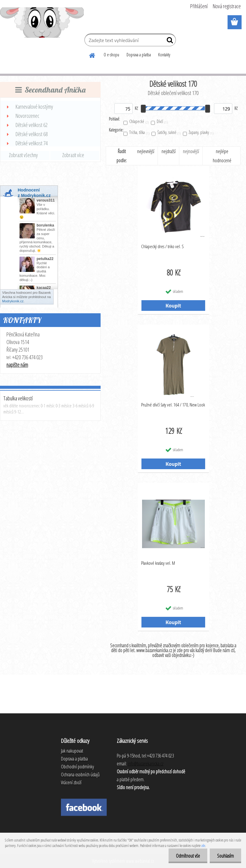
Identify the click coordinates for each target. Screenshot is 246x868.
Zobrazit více (73, 155)
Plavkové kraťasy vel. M (158, 563)
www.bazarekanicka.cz (154, 650)
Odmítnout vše (187, 856)
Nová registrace (227, 6)
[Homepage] (92, 54)
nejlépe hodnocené (222, 156)
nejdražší (169, 151)
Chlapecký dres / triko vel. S (162, 246)
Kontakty (164, 55)
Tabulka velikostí (18, 398)
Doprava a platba (139, 55)
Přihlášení (199, 6)
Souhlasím (225, 856)
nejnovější (191, 151)
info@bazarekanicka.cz (146, 764)
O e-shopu (111, 55)
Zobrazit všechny (23, 155)
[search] (169, 41)
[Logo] (42, 23)
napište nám (17, 365)
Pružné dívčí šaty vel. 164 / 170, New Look (173, 405)
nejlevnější (146, 151)
